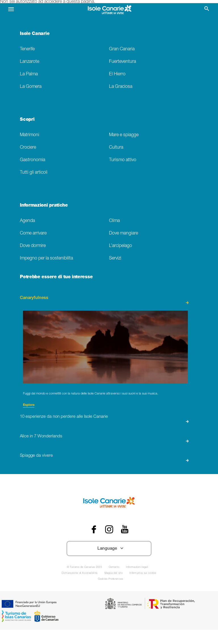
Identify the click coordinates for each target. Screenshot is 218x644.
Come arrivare (33, 233)
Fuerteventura (122, 62)
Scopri (27, 120)
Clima (114, 221)
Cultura (116, 148)
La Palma (29, 74)
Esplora (29, 405)
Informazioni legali (137, 567)
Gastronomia (33, 160)
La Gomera (31, 87)
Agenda (27, 221)
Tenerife (27, 49)
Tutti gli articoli (34, 173)
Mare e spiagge (124, 135)
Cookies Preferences (111, 579)
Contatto (114, 567)
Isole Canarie (35, 34)
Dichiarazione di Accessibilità (79, 573)
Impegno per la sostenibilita (46, 258)
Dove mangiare (123, 233)
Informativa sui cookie (143, 573)
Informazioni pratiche (44, 206)
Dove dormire (33, 246)
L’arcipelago (120, 246)
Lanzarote (30, 62)
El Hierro (117, 74)
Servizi (115, 258)
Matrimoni (30, 135)
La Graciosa (121, 87)
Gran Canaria (122, 49)
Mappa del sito (114, 573)
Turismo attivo (123, 160)
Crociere (28, 148)
